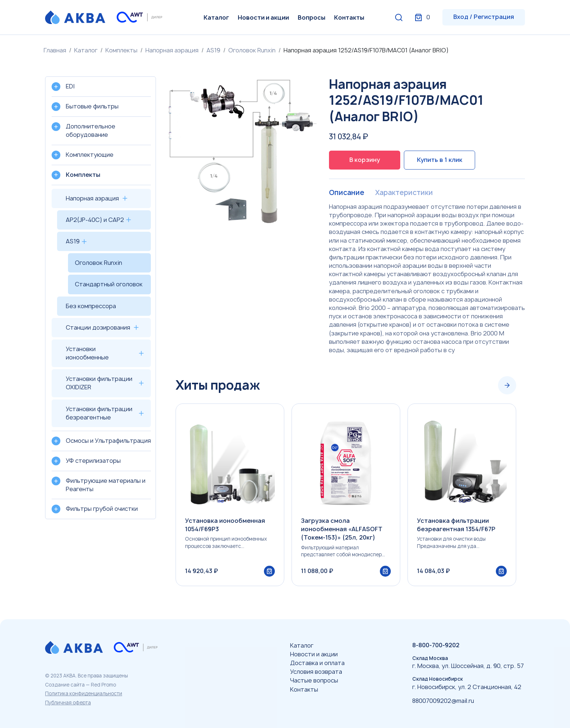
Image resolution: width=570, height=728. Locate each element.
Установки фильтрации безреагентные (99, 413)
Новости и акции (263, 17)
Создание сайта (65, 685)
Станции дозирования (98, 327)
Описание (347, 193)
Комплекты (121, 50)
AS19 (213, 50)
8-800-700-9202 (436, 645)
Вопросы (312, 17)
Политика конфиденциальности (84, 693)
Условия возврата (316, 672)
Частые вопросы (314, 680)
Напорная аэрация (172, 50)
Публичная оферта (68, 703)
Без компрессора (91, 306)
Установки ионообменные (87, 353)
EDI (70, 86)
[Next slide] (507, 386)
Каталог (216, 17)
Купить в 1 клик (440, 160)
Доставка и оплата (317, 663)
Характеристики (406, 193)
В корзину (365, 160)
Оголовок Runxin (252, 50)
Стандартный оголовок (109, 284)
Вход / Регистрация (484, 17)
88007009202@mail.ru (443, 701)
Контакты (349, 17)
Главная (55, 50)
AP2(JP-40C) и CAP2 (95, 220)
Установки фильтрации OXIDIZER (99, 383)
